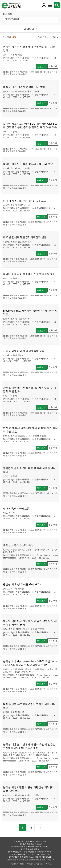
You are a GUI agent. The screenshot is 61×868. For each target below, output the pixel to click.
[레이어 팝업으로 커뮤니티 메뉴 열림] (50, 5)
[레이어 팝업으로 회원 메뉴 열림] (44, 5)
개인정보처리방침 (17, 864)
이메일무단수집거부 (35, 864)
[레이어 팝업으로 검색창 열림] (57, 5)
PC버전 (48, 864)
